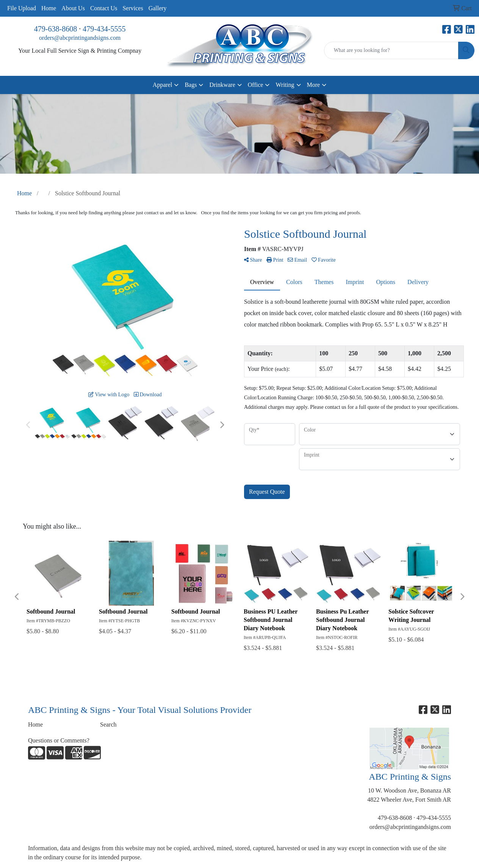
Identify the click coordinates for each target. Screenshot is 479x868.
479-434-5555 (104, 29)
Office (256, 85)
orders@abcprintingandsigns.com (80, 38)
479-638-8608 (56, 29)
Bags (191, 85)
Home (49, 8)
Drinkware (222, 85)
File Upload (22, 8)
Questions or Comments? (59, 740)
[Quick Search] (391, 50)
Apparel (163, 85)
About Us (73, 8)
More (314, 85)
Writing (285, 85)
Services (133, 8)
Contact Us (104, 8)
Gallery (158, 8)
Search (108, 724)
